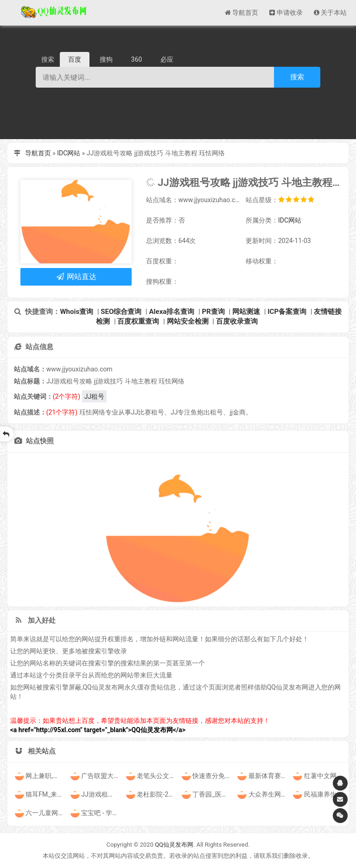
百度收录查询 (237, 321)
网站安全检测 (188, 321)
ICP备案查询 (287, 312)
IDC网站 (69, 153)
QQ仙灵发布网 (174, 845)
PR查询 (213, 312)
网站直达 (76, 277)
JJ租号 (94, 396)
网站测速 (246, 312)
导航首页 (38, 153)
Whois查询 (76, 312)
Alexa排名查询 (172, 312)
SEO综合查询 (121, 312)
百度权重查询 (138, 321)
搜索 (297, 77)
